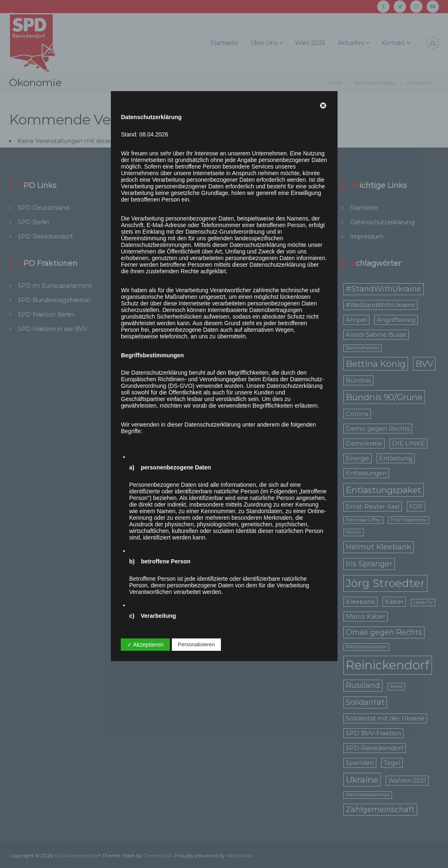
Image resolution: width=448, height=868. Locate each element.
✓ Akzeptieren (145, 645)
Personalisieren (197, 644)
